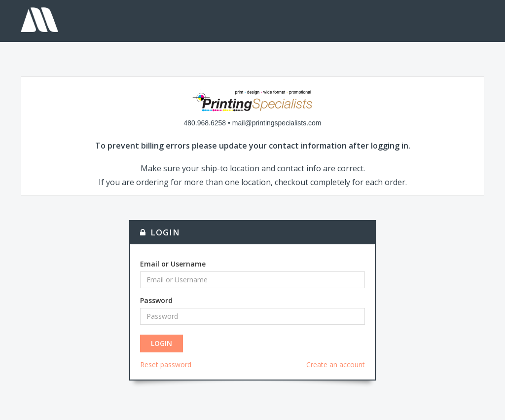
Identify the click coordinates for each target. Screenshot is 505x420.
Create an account (336, 364)
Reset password (166, 364)
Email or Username (173, 264)
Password (156, 300)
